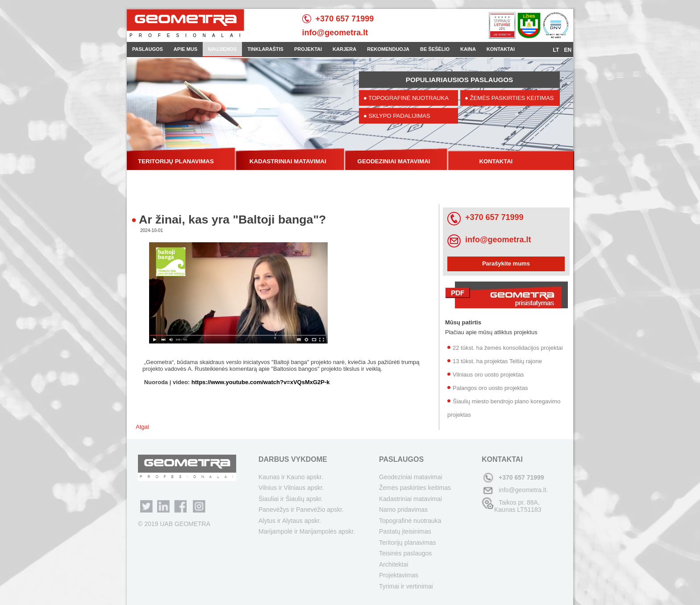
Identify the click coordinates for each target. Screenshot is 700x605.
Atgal (142, 427)
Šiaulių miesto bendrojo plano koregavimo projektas (504, 408)
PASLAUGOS (148, 49)
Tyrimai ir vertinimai (406, 586)
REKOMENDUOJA (388, 49)
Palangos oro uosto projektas (490, 388)
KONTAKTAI (501, 49)
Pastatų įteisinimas (405, 531)
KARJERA (344, 49)
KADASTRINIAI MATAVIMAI (288, 161)
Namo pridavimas (403, 510)
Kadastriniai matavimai (410, 499)
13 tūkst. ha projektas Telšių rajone (497, 361)
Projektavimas (399, 575)
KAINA (468, 49)
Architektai (394, 564)
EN (568, 50)
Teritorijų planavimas (408, 543)
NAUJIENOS (222, 49)
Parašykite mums (506, 263)
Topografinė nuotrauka (410, 521)
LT (557, 50)
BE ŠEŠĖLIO (435, 49)
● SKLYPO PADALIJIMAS (397, 116)
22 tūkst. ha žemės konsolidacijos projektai (508, 348)
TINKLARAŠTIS (265, 49)
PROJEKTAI (308, 49)
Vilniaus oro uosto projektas (488, 375)
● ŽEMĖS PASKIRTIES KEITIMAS (509, 98)
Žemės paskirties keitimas (415, 488)
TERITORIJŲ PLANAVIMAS (176, 161)
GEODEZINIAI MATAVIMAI (394, 161)
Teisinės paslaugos (405, 553)
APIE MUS (185, 49)
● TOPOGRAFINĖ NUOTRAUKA (406, 98)
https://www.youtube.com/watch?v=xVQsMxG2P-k (261, 382)
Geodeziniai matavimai (411, 477)
